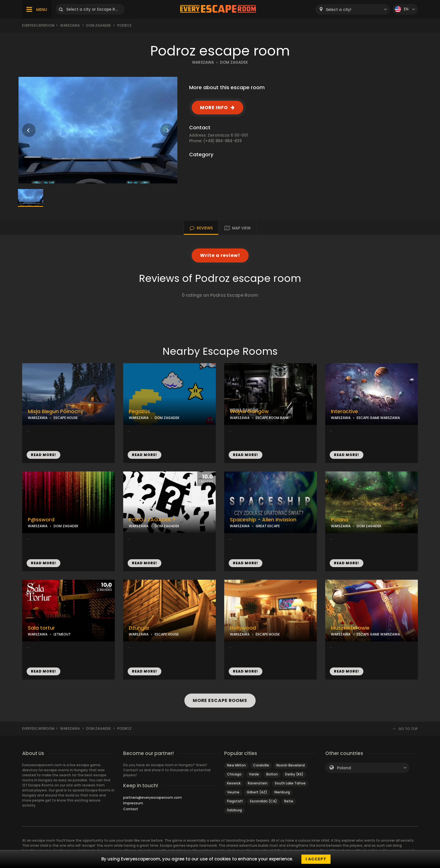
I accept (316, 859)
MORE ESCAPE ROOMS (220, 700)
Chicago (234, 774)
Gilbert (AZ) (257, 792)
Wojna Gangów (249, 411)
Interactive (344, 411)
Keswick (234, 783)
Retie (289, 801)
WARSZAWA (203, 62)
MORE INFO (214, 108)
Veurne (233, 792)
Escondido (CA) (263, 801)
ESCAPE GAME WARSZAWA (378, 418)
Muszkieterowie (350, 628)
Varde (254, 774)
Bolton (272, 774)
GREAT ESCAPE (268, 526)
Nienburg (282, 792)
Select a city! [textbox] (339, 10)
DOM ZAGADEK (234, 62)
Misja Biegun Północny (56, 411)
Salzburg (234, 810)
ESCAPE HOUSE (66, 418)
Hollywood (243, 628)
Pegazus (139, 411)
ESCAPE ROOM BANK (272, 418)
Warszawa (70, 25)
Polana (340, 520)
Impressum (133, 803)
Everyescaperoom (38, 25)
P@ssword (41, 520)
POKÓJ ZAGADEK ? (152, 520)
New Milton (236, 765)
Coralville (261, 765)
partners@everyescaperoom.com (153, 797)
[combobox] (353, 9)
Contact (131, 809)
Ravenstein (258, 783)
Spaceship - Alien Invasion (263, 520)
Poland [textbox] (344, 768)
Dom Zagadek (98, 25)
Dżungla (139, 628)
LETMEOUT (62, 634)
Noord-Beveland (291, 765)
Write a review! (220, 255)
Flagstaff (235, 801)
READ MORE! (43, 455)
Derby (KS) (294, 774)
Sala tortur (41, 628)
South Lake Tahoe (290, 783)
